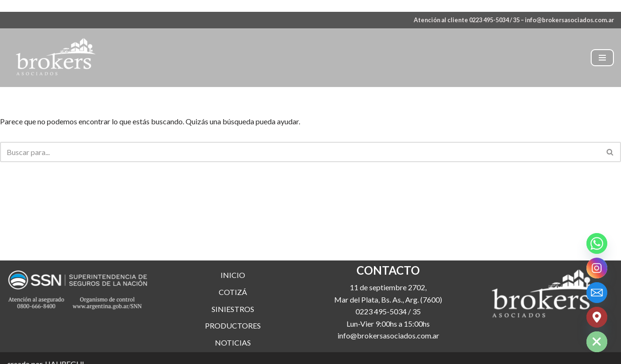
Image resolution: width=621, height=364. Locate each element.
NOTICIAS (233, 342)
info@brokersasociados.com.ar (569, 20)
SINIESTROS (233, 309)
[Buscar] (300, 152)
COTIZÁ (233, 292)
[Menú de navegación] (602, 58)
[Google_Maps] (597, 317)
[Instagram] (597, 268)
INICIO (233, 275)
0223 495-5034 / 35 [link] (388, 311)
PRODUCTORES (233, 325)
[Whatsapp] (597, 243)
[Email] (597, 293)
